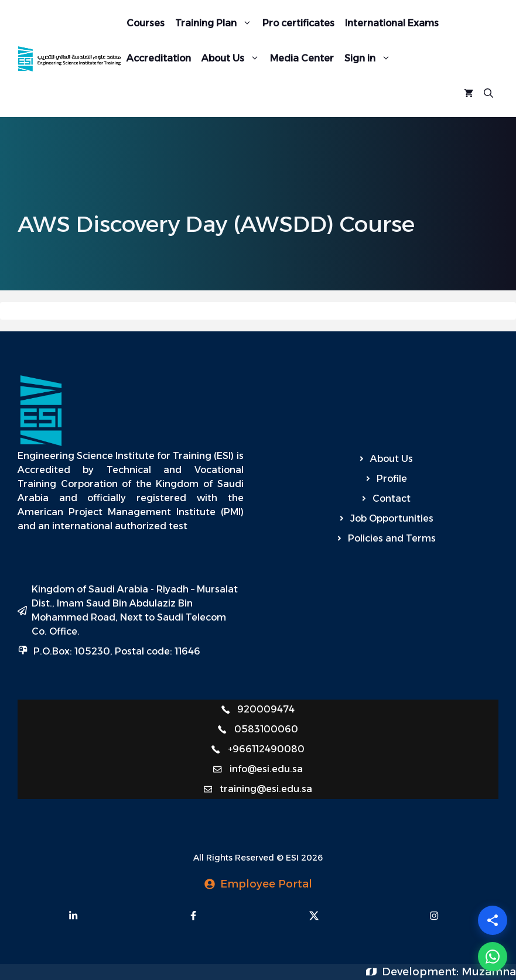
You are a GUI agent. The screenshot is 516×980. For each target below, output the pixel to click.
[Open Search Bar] (488, 94)
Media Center (302, 58)
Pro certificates (298, 23)
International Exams (392, 23)
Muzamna (489, 972)
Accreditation (159, 58)
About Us (233, 59)
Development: (422, 972)
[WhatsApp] (493, 957)
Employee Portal (266, 884)
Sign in (370, 59)
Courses (146, 23)
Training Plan (216, 23)
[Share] (493, 920)
